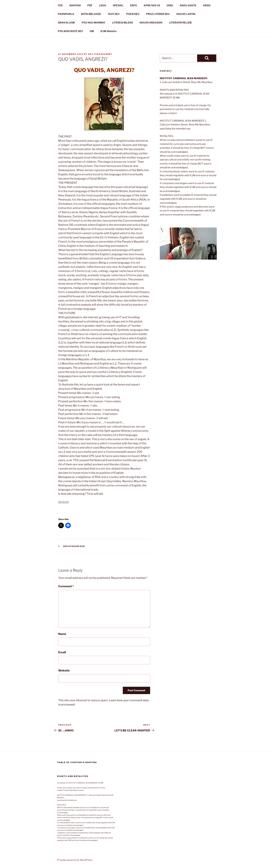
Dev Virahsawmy (100, 54)
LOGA (103, 5)
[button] (188, 244)
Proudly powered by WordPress (75, 860)
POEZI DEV (133, 14)
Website (64, 671)
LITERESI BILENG (123, 23)
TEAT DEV (114, 14)
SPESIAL (118, 5)
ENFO (134, 5)
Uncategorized (74, 546)
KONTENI (75, 5)
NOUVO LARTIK (186, 14)
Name (62, 634)
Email (62, 652)
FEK (60, 5)
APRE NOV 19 (152, 5)
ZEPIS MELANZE (91, 14)
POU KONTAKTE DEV (70, 31)
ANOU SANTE (188, 5)
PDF (90, 5)
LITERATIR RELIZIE (180, 23)
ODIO (170, 5)
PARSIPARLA (66, 14)
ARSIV (207, 5)
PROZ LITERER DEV (158, 14)
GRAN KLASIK (66, 23)
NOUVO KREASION (151, 23)
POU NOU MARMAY (94, 23)
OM (92, 31)
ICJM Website (108, 31)
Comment (66, 586)
